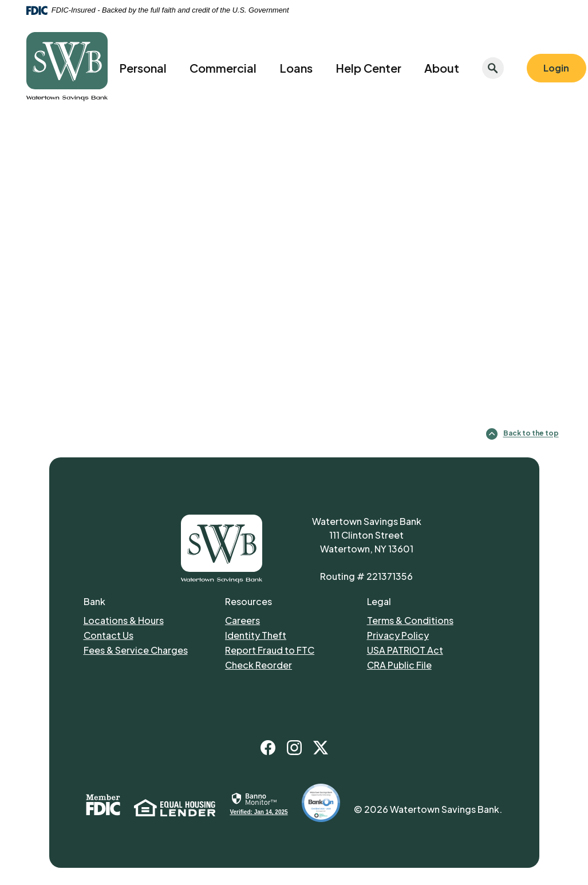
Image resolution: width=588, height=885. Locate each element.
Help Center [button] (368, 68)
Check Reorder (259, 665)
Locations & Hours (124, 620)
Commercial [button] (223, 68)
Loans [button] (296, 68)
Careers (242, 620)
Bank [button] (94, 601)
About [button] (442, 68)
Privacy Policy (398, 635)
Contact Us (108, 635)
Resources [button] (248, 601)
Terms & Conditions (410, 620)
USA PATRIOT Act (405, 650)
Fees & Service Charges (136, 650)
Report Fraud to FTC (270, 650)
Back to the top (522, 434)
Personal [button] (143, 68)
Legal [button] (379, 601)
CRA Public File (399, 665)
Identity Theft (256, 635)
